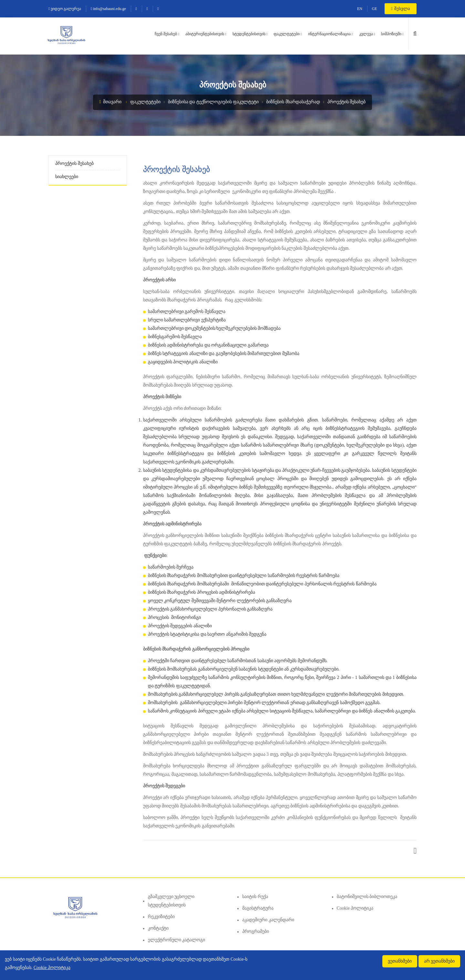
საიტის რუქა (255, 897)
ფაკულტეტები (287, 34)
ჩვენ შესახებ (166, 34)
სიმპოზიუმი (391, 34)
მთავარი (111, 102)
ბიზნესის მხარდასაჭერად (293, 102)
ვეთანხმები (400, 961)
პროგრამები (256, 931)
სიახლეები (67, 177)
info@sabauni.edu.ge (108, 9)
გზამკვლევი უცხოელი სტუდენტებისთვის (171, 901)
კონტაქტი (158, 928)
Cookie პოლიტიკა (355, 908)
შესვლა (401, 9)
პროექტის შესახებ (347, 102)
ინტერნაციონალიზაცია (329, 34)
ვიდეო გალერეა (65, 9)
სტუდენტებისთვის (249, 34)
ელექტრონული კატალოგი (177, 940)
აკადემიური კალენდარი (268, 920)
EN (360, 9)
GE (375, 9)
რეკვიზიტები (161, 917)
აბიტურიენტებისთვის (205, 34)
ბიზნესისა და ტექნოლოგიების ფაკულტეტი (213, 102)
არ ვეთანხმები (439, 961)
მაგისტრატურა (258, 908)
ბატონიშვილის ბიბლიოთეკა (367, 897)
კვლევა (366, 34)
